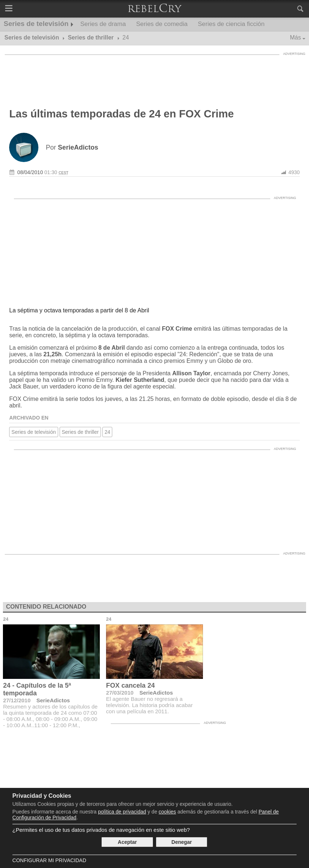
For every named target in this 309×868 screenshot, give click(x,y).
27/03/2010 (120, 693)
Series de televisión (36, 24)
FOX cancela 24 (130, 685)
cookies (167, 812)
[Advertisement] (155, 75)
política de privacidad (122, 812)
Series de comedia (162, 24)
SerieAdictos (53, 700)
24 (108, 432)
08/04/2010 (30, 172)
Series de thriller (80, 432)
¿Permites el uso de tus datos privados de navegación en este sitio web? (101, 830)
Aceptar (127, 842)
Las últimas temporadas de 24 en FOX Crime (121, 114)
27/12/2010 (17, 700)
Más (295, 37)
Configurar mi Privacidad (49, 860)
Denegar (182, 842)
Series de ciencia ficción (231, 24)
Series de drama (103, 24)
